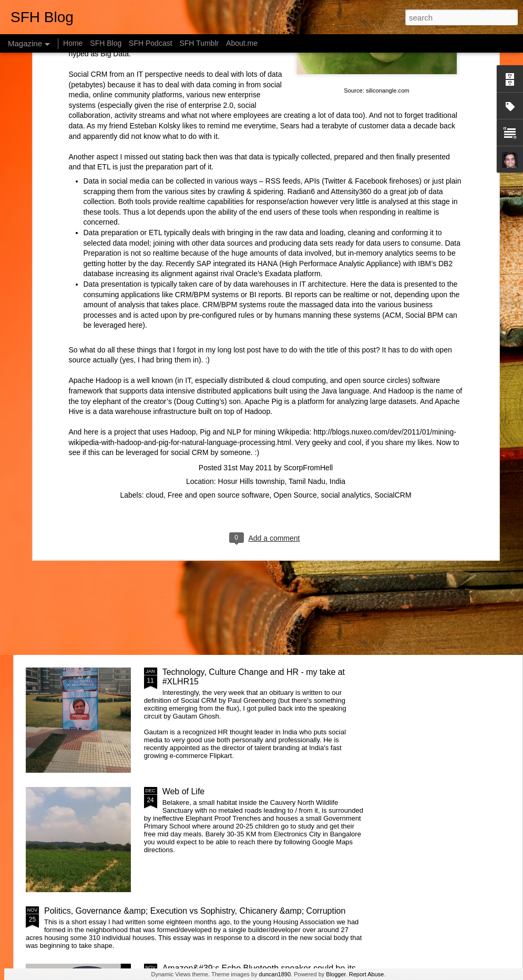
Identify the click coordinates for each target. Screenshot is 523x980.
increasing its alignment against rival (174, 112)
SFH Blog (106, 43)
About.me (242, 43)
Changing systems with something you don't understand (88, 354)
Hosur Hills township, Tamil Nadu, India (282, 319)
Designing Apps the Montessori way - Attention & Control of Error (457, 358)
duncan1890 (275, 974)
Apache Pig (263, 239)
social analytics (346, 333)
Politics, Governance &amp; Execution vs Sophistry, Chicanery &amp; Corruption (195, 911)
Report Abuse (367, 974)
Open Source (295, 333)
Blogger (336, 974)
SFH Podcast (150, 43)
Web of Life (184, 791)
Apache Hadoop (95, 218)
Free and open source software (219, 333)
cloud (155, 333)
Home (73, 43)
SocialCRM (393, 333)
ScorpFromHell (308, 306)
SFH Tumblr (199, 43)
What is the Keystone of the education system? (250, 433)
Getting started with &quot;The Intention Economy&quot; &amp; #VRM (237, 557)
